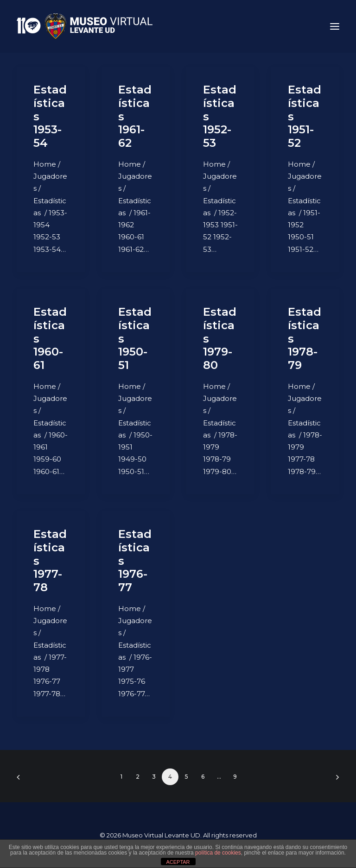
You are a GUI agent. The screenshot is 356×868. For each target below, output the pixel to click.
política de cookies (218, 853)
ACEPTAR (178, 862)
